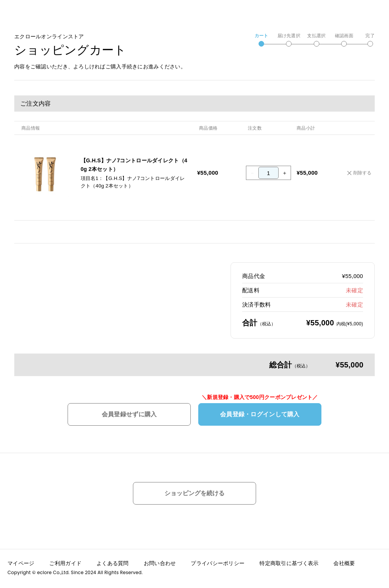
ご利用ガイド (65, 561)
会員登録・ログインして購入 (260, 414)
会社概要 (344, 561)
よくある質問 (113, 561)
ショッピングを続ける (194, 493)
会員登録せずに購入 (129, 414)
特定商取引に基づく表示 (289, 561)
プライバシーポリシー (218, 561)
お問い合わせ (160, 561)
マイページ (21, 561)
